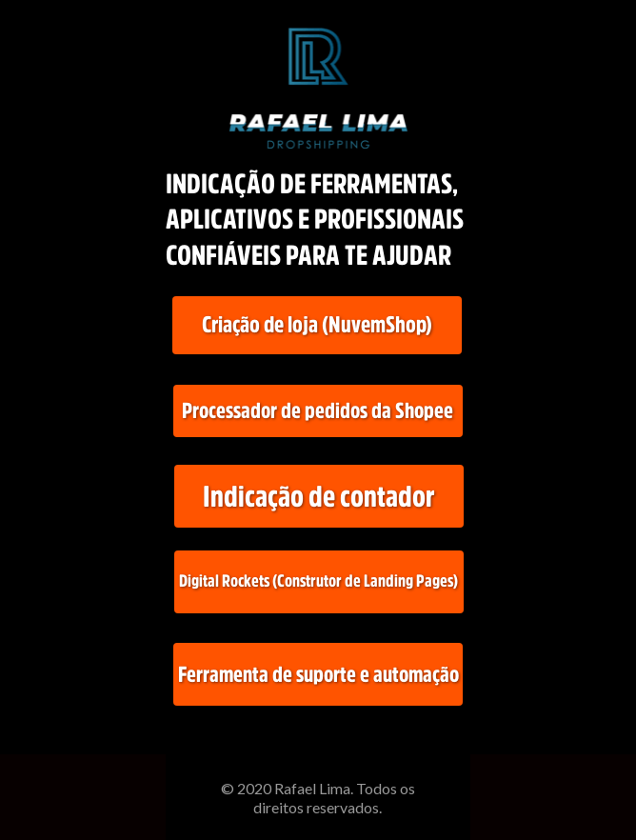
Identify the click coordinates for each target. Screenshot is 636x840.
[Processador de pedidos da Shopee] (318, 411)
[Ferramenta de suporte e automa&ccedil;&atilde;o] (318, 674)
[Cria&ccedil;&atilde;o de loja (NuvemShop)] (317, 325)
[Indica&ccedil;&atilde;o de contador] (319, 496)
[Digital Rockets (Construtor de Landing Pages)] (319, 582)
